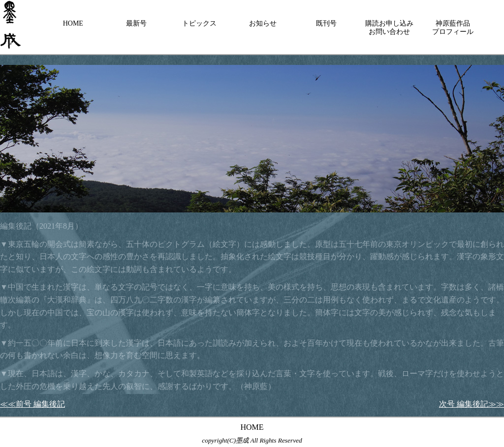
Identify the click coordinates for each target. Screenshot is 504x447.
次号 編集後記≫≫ (472, 404)
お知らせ (263, 23)
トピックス (199, 23)
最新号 (136, 23)
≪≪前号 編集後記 (32, 404)
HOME (73, 23)
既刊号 (326, 23)
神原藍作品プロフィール (453, 28)
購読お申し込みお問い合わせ (389, 28)
